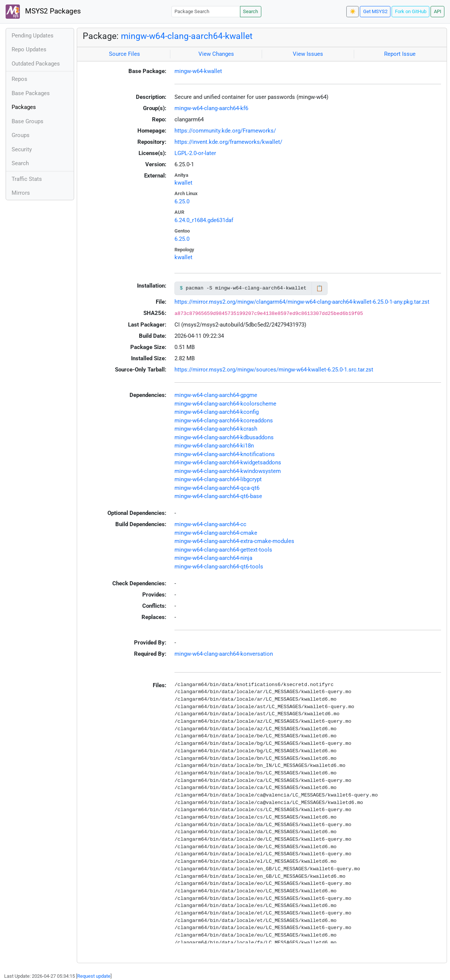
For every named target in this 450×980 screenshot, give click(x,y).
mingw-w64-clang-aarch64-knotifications (225, 454)
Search (250, 11)
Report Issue (400, 54)
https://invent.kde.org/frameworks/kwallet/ (228, 142)
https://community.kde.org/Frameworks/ (225, 131)
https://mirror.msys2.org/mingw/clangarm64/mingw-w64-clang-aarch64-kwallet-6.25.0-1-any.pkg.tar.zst (302, 302)
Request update (94, 976)
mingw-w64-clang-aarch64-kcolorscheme (225, 404)
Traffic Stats (27, 179)
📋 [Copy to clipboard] (320, 288)
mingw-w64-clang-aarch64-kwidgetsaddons (228, 462)
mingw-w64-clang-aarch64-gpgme (216, 395)
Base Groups (28, 121)
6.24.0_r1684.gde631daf (204, 220)
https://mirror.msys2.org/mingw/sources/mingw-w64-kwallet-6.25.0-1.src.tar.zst (274, 370)
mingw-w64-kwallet (198, 71)
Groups (21, 135)
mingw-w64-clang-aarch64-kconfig (217, 412)
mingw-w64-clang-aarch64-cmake (216, 533)
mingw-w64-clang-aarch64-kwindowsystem (228, 471)
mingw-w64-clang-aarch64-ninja (213, 558)
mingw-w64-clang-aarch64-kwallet (187, 36)
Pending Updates (33, 36)
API (438, 11)
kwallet (183, 183)
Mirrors (21, 193)
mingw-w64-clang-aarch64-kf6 (211, 108)
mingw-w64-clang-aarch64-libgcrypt (218, 479)
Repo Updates (29, 49)
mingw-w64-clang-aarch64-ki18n (214, 446)
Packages (24, 107)
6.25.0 (182, 201)
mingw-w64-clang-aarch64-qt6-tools (219, 567)
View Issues (308, 54)
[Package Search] (206, 11)
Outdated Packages (36, 64)
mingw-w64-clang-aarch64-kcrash (216, 429)
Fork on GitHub (411, 11)
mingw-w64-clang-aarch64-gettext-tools (223, 550)
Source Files (124, 54)
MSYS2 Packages (43, 12)
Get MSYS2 (375, 11)
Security (22, 149)
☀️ (353, 11)
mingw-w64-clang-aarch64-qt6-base (218, 496)
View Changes (216, 54)
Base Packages (31, 93)
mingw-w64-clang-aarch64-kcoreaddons (224, 421)
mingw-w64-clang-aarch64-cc (210, 524)
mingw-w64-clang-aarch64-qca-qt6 (217, 488)
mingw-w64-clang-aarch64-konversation (224, 654)
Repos (19, 79)
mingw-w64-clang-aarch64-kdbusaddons (224, 437)
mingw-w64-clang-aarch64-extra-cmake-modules (234, 541)
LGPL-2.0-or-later (195, 153)
